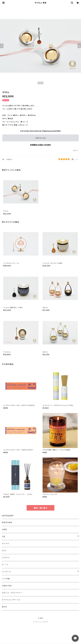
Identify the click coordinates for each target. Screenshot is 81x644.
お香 (4, 536)
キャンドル (6, 543)
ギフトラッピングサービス (11, 600)
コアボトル (6, 558)
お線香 (4, 529)
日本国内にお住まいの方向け (40, 145)
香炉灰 (4, 607)
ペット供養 (6, 579)
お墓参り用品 (7, 586)
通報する (76, 151)
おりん (4, 551)
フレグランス (6, 572)
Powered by (40, 622)
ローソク (5, 565)
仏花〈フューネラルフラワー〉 (12, 593)
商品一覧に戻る (40, 508)
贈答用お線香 (7, 522)
